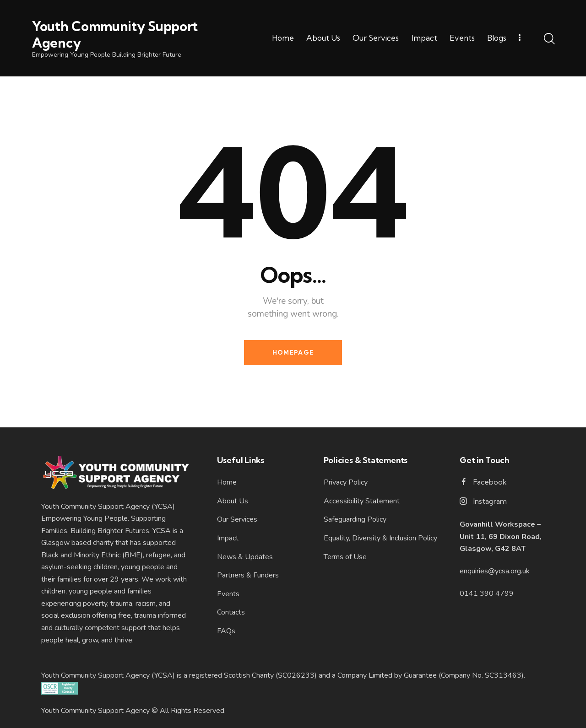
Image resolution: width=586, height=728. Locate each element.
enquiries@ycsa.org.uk (495, 571)
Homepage (293, 352)
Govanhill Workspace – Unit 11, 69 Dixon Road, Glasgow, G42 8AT (501, 537)
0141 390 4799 (487, 593)
